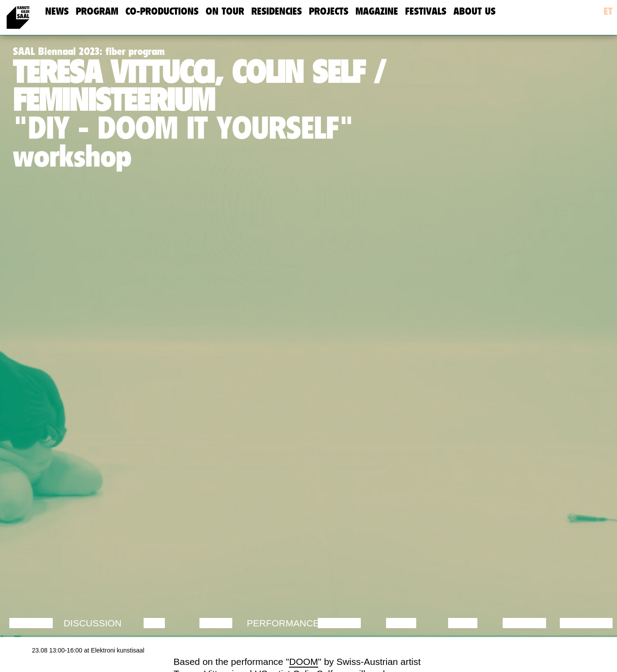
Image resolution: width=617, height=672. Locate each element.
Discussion (92, 623)
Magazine (377, 11)
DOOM (303, 662)
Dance (216, 623)
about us (474, 11)
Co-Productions (162, 11)
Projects (329, 11)
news (57, 11)
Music (401, 623)
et (608, 11)
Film (154, 623)
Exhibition (586, 623)
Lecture (31, 623)
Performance (283, 623)
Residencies (277, 11)
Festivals (426, 11)
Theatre (339, 623)
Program (97, 11)
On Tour (225, 11)
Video (463, 623)
